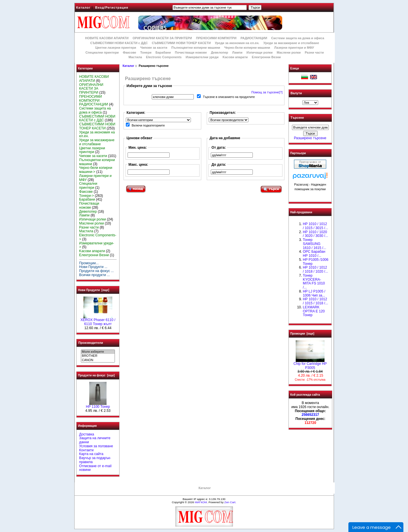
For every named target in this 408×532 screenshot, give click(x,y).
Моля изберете (98, 352)
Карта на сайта (91, 454)
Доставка (87, 434)
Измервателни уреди (202, 57)
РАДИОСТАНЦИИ (254, 38)
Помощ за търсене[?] (267, 92)
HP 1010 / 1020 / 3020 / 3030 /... (315, 234)
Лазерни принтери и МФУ (294, 48)
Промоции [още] (302, 334)
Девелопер (219, 52)
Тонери (146, 52)
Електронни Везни (266, 57)
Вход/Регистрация (112, 7)
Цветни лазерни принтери (116, 48)
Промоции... (89, 263)
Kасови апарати (235, 57)
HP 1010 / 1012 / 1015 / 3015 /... (315, 226)
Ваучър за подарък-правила (95, 460)
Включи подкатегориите (148, 126)
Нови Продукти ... (93, 267)
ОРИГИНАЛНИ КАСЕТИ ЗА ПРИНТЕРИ (162, 38)
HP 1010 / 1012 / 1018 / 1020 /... (315, 269)
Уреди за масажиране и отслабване (291, 43)
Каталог (84, 7)
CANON (98, 360)
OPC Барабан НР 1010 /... (314, 254)
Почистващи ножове (191, 52)
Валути (296, 93)
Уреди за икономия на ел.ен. (237, 43)
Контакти (86, 450)
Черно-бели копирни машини (247, 48)
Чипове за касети (154, 48)
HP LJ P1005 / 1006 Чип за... (314, 293)
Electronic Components (164, 57)
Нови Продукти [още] (94, 290)
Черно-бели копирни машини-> (96, 170)
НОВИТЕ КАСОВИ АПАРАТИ (107, 38)
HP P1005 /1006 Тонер (316, 262)
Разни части (314, 52)
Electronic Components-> (98, 237)
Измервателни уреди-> (97, 245)
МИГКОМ (201, 502)
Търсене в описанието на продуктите (229, 97)
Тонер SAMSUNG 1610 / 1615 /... (315, 244)
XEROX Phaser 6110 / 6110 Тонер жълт (98, 320)
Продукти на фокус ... (96, 271)
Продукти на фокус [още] (96, 375)
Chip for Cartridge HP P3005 (310, 364)
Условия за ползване (96, 446)
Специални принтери (102, 52)
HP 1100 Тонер (98, 405)
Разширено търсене (310, 138)
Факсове (129, 52)
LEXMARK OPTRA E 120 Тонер (314, 311)
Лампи (237, 52)
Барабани (163, 52)
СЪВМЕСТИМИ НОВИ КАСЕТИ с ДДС (119, 43)
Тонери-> (87, 196)
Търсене (297, 118)
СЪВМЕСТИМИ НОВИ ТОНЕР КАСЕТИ (181, 43)
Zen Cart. (230, 502)
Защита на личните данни (95, 440)
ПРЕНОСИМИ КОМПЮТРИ (216, 38)
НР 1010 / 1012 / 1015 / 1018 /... (315, 301)
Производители (91, 343)
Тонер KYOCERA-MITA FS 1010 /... (314, 281)
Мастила (135, 57)
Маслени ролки (289, 52)
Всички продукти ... (95, 275)
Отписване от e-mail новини (95, 468)
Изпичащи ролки (260, 52)
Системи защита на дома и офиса (298, 38)
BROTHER (98, 356)
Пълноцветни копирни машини (196, 48)
